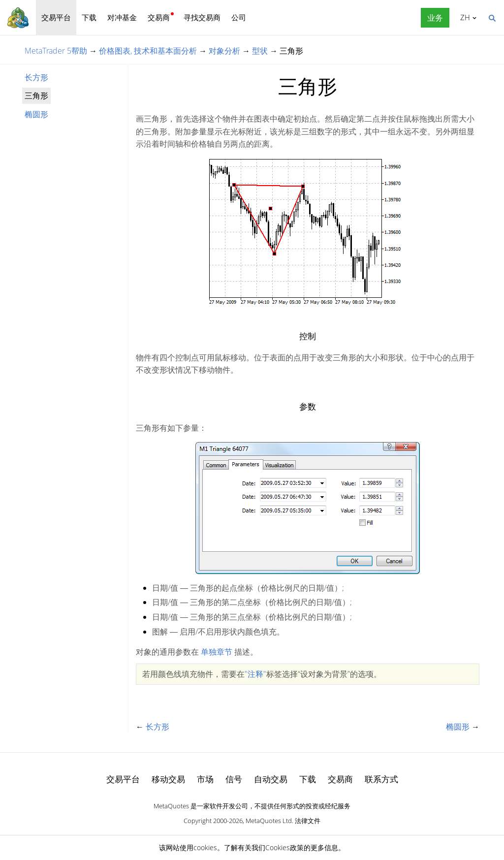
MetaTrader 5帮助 (56, 51)
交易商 (159, 17)
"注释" (255, 674)
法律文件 (308, 821)
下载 (89, 17)
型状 (260, 51)
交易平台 (56, 17)
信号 (234, 779)
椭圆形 (36, 114)
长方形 (36, 77)
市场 (205, 779)
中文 (463, 17)
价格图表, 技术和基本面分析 (148, 51)
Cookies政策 (284, 847)
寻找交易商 (202, 17)
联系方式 (381, 779)
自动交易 (271, 779)
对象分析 (224, 51)
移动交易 (168, 779)
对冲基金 (122, 17)
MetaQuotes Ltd (269, 821)
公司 (239, 17)
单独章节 (217, 652)
